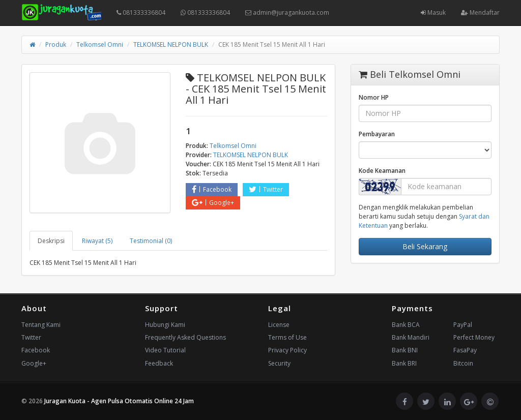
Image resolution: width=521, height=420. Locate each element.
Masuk (433, 12)
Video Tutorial (165, 350)
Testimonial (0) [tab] (151, 241)
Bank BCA (406, 325)
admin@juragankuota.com (287, 12)
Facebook (212, 189)
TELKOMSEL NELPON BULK (171, 44)
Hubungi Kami (165, 325)
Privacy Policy (287, 350)
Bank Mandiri (411, 337)
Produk (56, 44)
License (279, 325)
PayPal (463, 325)
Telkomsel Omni (100, 44)
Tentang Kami (41, 325)
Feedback (159, 363)
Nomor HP (374, 97)
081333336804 (141, 12)
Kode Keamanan (382, 171)
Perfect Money (474, 337)
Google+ (213, 203)
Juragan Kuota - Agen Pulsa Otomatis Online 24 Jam (119, 401)
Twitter (266, 189)
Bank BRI (404, 363)
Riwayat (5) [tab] (97, 241)
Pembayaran (377, 134)
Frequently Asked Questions (185, 337)
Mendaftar (480, 12)
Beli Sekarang (425, 246)
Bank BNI (405, 350)
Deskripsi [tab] (51, 241)
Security (279, 363)
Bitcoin (463, 363)
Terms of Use (287, 337)
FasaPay (465, 350)
